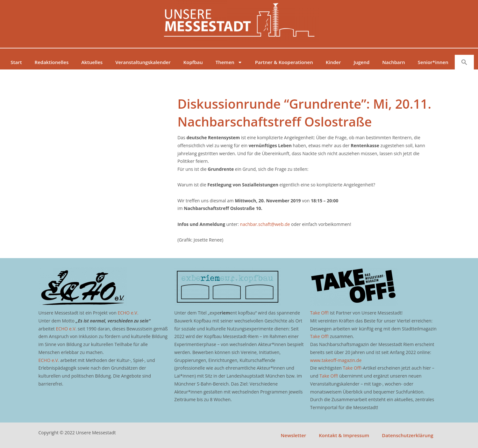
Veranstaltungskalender (143, 62)
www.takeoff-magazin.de (336, 360)
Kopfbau (193, 62)
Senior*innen (433, 62)
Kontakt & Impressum (344, 435)
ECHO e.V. (128, 313)
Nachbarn (393, 62)
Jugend (361, 62)
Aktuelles (92, 62)
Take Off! (319, 313)
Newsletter (294, 435)
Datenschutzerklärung (407, 435)
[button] (464, 62)
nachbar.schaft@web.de (265, 224)
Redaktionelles (52, 62)
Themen (229, 62)
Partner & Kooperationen (284, 62)
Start (16, 62)
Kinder (333, 62)
